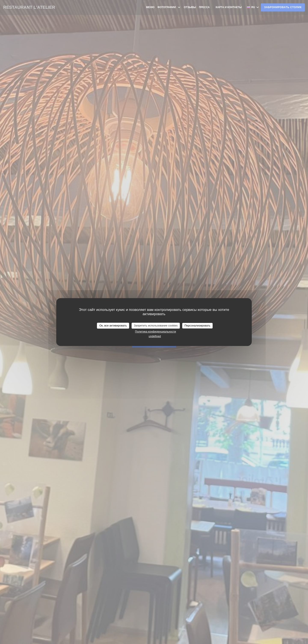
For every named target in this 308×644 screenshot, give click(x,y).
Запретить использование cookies (156, 326)
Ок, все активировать (113, 326)
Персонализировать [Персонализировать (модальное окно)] (197, 326)
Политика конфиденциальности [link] (155, 332)
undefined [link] (155, 336)
